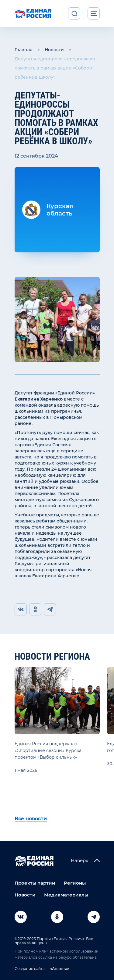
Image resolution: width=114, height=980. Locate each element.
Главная (24, 50)
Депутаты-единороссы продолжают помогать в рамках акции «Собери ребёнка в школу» (55, 68)
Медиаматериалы (66, 895)
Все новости (31, 819)
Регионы (75, 883)
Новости (54, 50)
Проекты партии (35, 883)
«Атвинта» (59, 969)
